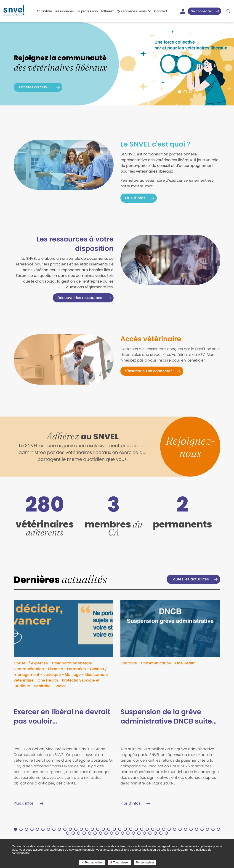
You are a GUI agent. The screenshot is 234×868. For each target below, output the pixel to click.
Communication (29, 669)
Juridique (52, 675)
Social (60, 686)
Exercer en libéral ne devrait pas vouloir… (62, 717)
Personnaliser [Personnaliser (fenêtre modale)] (145, 862)
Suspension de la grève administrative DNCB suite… (169, 717)
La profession (87, 11)
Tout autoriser (92, 862)
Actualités (45, 11)
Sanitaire (42, 686)
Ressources (64, 11)
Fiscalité (56, 669)
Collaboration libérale (72, 663)
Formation (76, 669)
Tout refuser (119, 862)
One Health (48, 680)
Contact (161, 11)
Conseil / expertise (31, 663)
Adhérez (107, 11)
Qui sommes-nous (134, 11)
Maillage (73, 675)
